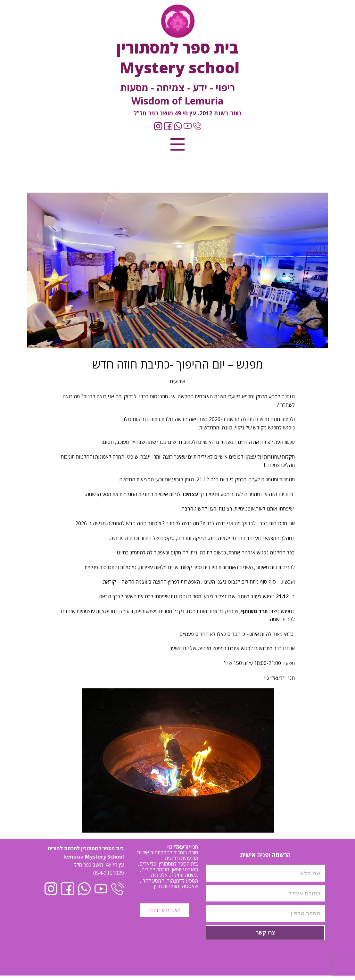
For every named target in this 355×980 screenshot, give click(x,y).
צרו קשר (265, 933)
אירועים (177, 381)
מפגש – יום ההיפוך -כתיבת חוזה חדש (178, 364)
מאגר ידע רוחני (165, 910)
